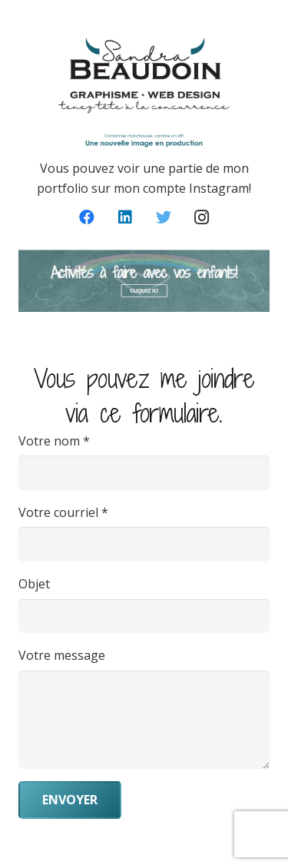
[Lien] (144, 281)
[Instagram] (202, 217)
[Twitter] (164, 217)
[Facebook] (87, 217)
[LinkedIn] (125, 217)
